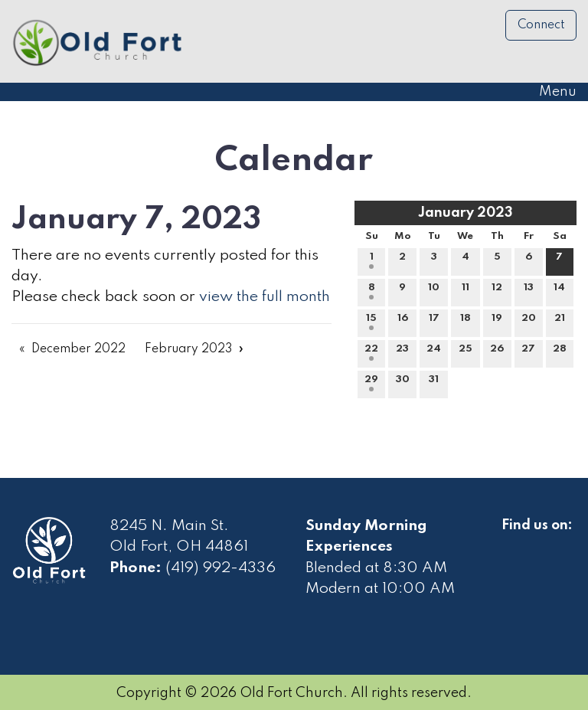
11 (465, 291)
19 (497, 322)
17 (434, 322)
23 (402, 352)
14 (559, 291)
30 (403, 383)
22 (371, 352)
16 (403, 322)
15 (371, 322)
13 (529, 291)
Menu (550, 92)
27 (528, 352)
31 (434, 383)
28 (560, 352)
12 (497, 291)
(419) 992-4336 (220, 568)
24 (434, 352)
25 (465, 352)
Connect (541, 25)
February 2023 (188, 349)
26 (497, 352)
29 (371, 383)
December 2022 (78, 349)
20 (529, 322)
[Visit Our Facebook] (514, 543)
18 (465, 322)
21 (560, 322)
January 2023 (465, 213)
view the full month (265, 297)
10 (434, 291)
